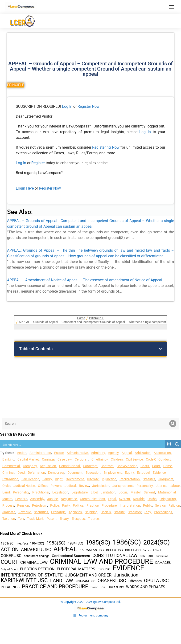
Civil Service (134, 459)
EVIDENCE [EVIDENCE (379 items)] (128, 568)
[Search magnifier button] (177, 444)
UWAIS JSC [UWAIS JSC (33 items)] (116, 587)
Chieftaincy (100, 459)
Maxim (7, 499)
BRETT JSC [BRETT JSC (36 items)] (133, 550)
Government (75, 479)
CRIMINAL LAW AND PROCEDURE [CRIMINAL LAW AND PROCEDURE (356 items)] (101, 562)
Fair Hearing (30, 479)
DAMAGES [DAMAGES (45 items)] (163, 563)
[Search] (173, 424)
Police (55, 505)
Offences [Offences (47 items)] (135, 581)
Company (30, 466)
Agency (113, 453)
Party (66, 505)
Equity (129, 473)
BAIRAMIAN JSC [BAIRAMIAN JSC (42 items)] (92, 550)
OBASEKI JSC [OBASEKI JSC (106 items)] (112, 581)
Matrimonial (167, 492)
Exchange (58, 512)
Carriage (48, 459)
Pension (23, 505)
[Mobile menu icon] (172, 7)
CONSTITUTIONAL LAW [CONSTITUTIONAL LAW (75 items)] (115, 556)
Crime (168, 466)
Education (93, 473)
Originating (168, 499)
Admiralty (98, 453)
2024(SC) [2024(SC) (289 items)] (156, 543)
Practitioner (41, 492)
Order (6, 486)
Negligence (69, 499)
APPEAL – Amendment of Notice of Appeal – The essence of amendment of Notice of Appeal (85, 280)
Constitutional (70, 466)
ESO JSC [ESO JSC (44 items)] (104, 569)
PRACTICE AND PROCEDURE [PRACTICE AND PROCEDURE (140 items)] (55, 586)
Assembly (37, 499)
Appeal (127, 453)
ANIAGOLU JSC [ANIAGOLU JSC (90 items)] (36, 550)
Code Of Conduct (158, 459)
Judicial (70, 486)
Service (160, 505)
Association (162, 453)
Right (59, 479)
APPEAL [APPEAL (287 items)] (65, 549)
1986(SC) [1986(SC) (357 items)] (127, 542)
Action (22, 453)
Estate (59, 453)
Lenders (21, 499)
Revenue (25, 512)
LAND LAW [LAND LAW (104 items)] (62, 581)
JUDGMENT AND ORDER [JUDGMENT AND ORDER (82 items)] (88, 575)
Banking (8, 459)
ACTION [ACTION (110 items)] (10, 550)
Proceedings (163, 512)
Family (47, 479)
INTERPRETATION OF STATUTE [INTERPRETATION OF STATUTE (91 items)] (32, 575)
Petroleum (40, 505)
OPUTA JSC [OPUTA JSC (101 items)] (156, 581)
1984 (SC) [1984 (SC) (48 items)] (76, 543)
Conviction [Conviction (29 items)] (162, 556)
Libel (94, 492)
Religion (174, 505)
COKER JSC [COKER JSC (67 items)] (11, 556)
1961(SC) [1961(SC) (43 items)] (8, 543)
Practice (93, 505)
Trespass (78, 519)
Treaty (64, 519)
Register (39, 163)
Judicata (9, 512)
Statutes (149, 479)
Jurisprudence (123, 486)
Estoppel (143, 473)
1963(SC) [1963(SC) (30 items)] (22, 544)
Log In (67, 106)
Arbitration (143, 453)
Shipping (91, 512)
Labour (175, 486)
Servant (149, 492)
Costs (145, 466)
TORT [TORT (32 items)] (103, 587)
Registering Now (106, 147)
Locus (123, 492)
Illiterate (93, 479)
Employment (113, 473)
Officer (43, 486)
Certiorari (82, 459)
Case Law (65, 459)
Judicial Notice (24, 486)
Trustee (93, 519)
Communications (92, 499)
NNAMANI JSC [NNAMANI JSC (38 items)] (85, 581)
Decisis (106, 512)
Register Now (88, 106)
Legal (112, 499)
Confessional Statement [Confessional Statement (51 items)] (71, 556)
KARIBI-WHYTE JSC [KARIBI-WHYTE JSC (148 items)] (24, 580)
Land (6, 492)
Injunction (109, 479)
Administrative (77, 453)
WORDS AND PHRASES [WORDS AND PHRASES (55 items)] (146, 587)
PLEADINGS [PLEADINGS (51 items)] (10, 587)
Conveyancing (127, 466)
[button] (160, 349)
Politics (78, 505)
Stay (148, 512)
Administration (40, 453)
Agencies (75, 512)
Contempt (90, 466)
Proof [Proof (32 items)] (94, 587)
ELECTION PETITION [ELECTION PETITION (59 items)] (37, 569)
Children (117, 459)
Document (75, 473)
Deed (21, 473)
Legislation (60, 492)
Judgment (166, 479)
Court (156, 466)
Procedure (109, 505)
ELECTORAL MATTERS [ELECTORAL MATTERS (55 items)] (76, 569)
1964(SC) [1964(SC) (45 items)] (37, 543)
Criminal (8, 473)
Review (84, 486)
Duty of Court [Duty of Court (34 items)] (9, 569)
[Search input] (83, 444)
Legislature (80, 492)
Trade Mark (35, 519)
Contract (107, 466)
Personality (145, 486)
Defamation (36, 473)
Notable (139, 499)
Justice (161, 486)
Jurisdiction (101, 486)
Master (136, 492)
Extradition (10, 479)
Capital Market (28, 459)
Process (8, 505)
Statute (119, 512)
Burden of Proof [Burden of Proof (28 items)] (152, 550)
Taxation (9, 519)
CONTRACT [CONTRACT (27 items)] (147, 556)
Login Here (25, 188)
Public (148, 505)
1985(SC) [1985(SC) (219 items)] (98, 543)
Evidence (159, 473)
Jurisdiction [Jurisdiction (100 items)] (126, 575)
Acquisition (48, 466)
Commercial (11, 466)
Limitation (108, 492)
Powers (56, 486)
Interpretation (130, 479)
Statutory (135, 512)
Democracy (56, 473)
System (124, 499)
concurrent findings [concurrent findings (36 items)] (37, 556)
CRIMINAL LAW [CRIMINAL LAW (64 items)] (34, 563)
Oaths (152, 499)
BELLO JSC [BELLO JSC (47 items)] (114, 550)
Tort (21, 519)
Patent (52, 519)
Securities (41, 512)
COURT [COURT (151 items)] (9, 562)
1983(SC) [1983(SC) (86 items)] (56, 543)
